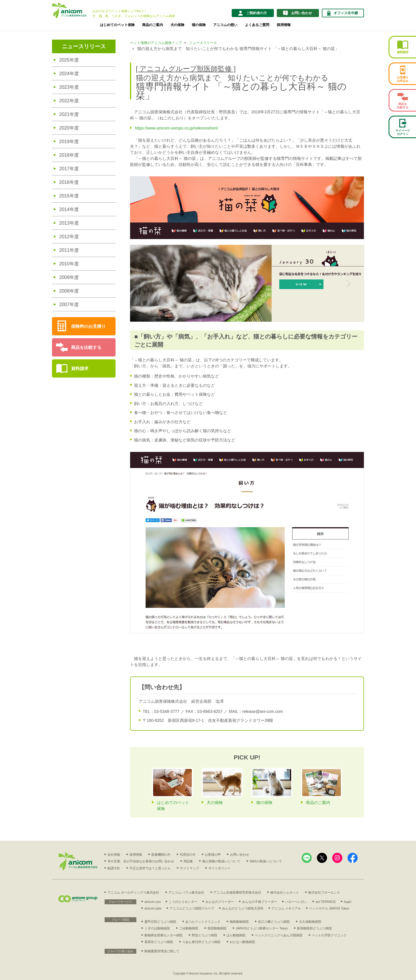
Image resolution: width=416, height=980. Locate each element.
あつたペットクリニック (203, 922)
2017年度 (69, 169)
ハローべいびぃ (296, 902)
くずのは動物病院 (157, 928)
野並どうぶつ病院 (205, 935)
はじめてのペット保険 (117, 25)
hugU (348, 902)
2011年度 (69, 250)
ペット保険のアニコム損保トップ (156, 43)
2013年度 (69, 223)
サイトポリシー (219, 868)
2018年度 (69, 155)
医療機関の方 (161, 855)
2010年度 (69, 264)
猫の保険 (199, 25)
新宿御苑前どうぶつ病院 (314, 928)
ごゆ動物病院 (189, 928)
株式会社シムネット (285, 892)
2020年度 (69, 128)
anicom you (153, 902)
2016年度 (69, 182)
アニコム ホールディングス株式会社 (133, 892)
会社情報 (114, 855)
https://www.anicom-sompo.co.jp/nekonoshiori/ (177, 128)
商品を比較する (86, 347)
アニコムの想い (225, 25)
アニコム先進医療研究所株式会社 (237, 892)
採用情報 (284, 25)
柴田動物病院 (217, 928)
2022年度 (69, 101)
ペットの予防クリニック (329, 935)
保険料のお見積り (88, 326)
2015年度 (69, 196)
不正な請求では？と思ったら (150, 868)
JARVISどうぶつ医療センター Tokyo (262, 928)
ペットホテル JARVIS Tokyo (329, 908)
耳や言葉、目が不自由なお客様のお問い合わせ (141, 861)
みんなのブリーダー (220, 902)
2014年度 (69, 209)
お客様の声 (213, 855)
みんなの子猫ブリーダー (260, 902)
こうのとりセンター (183, 902)
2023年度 (69, 87)
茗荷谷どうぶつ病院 (159, 942)
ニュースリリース (84, 46)
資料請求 (80, 368)
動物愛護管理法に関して (162, 951)
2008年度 (69, 291)
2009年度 (69, 277)
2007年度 (69, 305)
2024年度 (69, 74)
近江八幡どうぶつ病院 (274, 922)
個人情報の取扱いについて (221, 861)
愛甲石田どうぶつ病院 (160, 922)
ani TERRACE (326, 902)
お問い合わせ (239, 855)
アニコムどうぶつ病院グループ (192, 908)
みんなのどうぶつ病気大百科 (243, 908)
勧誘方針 (114, 868)
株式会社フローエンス (324, 892)
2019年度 (69, 142)
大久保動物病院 (310, 922)
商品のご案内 (153, 25)
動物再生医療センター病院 (164, 935)
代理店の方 (188, 855)
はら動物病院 (236, 935)
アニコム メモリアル (286, 908)
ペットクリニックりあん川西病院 (279, 935)
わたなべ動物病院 (242, 942)
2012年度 (69, 237)
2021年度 (69, 114)
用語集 (188, 861)
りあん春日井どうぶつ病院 (201, 942)
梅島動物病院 (239, 922)
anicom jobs (153, 908)
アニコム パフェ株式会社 (186, 892)
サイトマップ (190, 868)
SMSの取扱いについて (266, 861)
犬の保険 (177, 25)
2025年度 (69, 60)
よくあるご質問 (257, 25)
